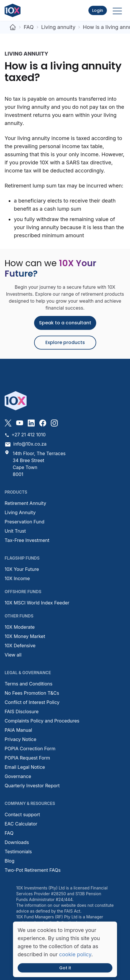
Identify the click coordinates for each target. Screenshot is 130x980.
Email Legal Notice (25, 767)
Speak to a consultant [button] (65, 323)
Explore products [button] (65, 342)
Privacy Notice (21, 739)
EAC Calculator (21, 824)
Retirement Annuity (25, 503)
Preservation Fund (25, 522)
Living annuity (58, 27)
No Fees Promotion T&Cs (32, 693)
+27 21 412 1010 (25, 435)
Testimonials (18, 852)
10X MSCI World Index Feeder (37, 603)
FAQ (29, 27)
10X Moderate (20, 627)
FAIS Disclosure (22, 711)
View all (13, 655)
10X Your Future (22, 569)
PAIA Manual (18, 730)
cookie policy (75, 954)
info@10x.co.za (26, 444)
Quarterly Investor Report (32, 786)
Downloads (17, 842)
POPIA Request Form (27, 758)
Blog (10, 861)
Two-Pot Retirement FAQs (33, 870)
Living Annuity (20, 512)
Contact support (22, 814)
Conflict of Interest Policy (32, 702)
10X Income (17, 578)
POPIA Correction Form (30, 749)
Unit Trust (15, 531)
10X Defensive (20, 646)
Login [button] (98, 10)
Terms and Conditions (28, 684)
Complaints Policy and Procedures (42, 721)
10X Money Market (25, 636)
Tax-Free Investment (27, 540)
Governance (18, 776)
